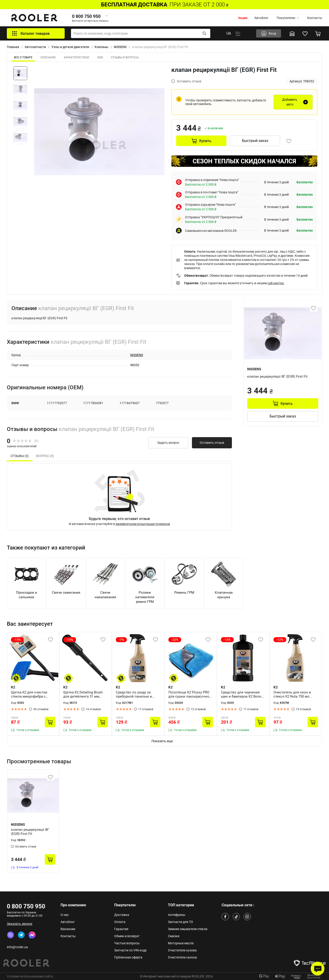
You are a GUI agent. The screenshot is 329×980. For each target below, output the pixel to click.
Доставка (122, 915)
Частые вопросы (127, 943)
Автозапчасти (35, 47)
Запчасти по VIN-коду (130, 950)
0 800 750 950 (26, 906)
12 (198, 709)
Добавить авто (290, 102)
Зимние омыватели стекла (188, 929)
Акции (243, 18)
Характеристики (76, 57)
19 (303, 709)
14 (93, 709)
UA (229, 33)
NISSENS (120, 47)
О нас (65, 915)
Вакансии (68, 929)
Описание (48, 57)
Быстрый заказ (255, 141)
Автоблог (261, 18)
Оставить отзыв (212, 443)
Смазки (174, 936)
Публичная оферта (128, 957)
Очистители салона (182, 957)
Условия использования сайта (30, 976)
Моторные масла (181, 943)
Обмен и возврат (127, 936)
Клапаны (101, 47)
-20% (175, 640)
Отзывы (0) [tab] (20, 456)
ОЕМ (100, 57)
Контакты (315, 18)
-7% (121, 640)
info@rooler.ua (17, 947)
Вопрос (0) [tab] (45, 456)
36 (41, 709)
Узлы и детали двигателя (70, 47)
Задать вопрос (168, 443)
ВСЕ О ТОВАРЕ (23, 57)
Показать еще (162, 741)
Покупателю (288, 18)
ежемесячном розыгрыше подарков (143, 524)
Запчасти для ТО (180, 922)
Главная (13, 47)
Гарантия (121, 929)
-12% (280, 640)
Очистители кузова (182, 950)
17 (146, 709)
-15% (17, 640)
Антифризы (177, 915)
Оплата (120, 922)
